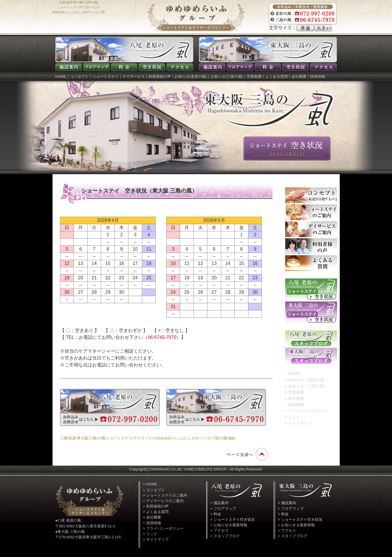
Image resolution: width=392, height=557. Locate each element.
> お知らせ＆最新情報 (229, 525)
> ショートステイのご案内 (165, 495)
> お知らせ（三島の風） (306, 386)
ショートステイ (106, 77)
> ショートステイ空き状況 (233, 519)
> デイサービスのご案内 (163, 501)
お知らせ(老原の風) (191, 77)
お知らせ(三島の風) (227, 77)
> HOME (293, 374)
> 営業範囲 (294, 392)
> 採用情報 (294, 405)
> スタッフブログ (225, 536)
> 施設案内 (220, 503)
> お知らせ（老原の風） (306, 380)
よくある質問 (277, 77)
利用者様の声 (160, 77)
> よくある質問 (156, 512)
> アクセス (220, 530)
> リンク (292, 417)
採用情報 (318, 77)
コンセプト (79, 77)
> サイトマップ (298, 423)
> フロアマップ (223, 509)
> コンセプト (154, 490)
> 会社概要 (294, 398)
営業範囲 (254, 77)
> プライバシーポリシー (306, 411)
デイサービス (134, 77)
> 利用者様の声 (156, 506)
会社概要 (299, 77)
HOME (61, 77)
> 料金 (216, 514)
